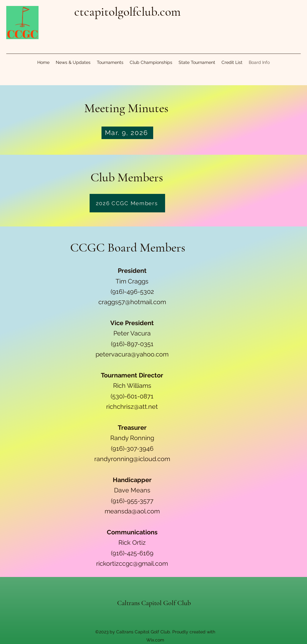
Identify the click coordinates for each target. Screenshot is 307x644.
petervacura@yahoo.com (132, 354)
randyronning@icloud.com (132, 459)
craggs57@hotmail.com (132, 302)
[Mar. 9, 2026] (127, 133)
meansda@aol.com (132, 511)
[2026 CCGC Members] (127, 203)
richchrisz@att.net (132, 407)
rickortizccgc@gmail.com (132, 563)
